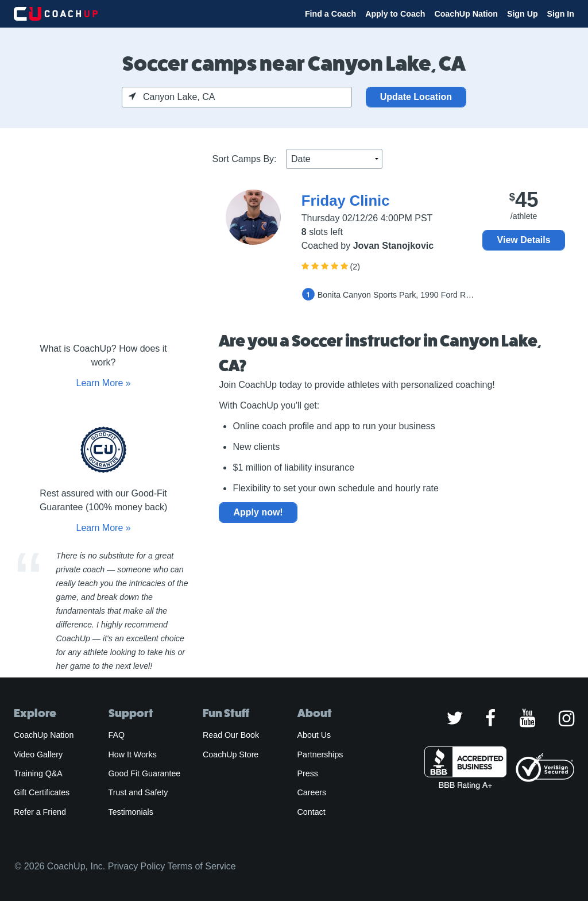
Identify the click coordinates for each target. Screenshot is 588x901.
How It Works (133, 754)
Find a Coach (330, 14)
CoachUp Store (231, 754)
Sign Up (523, 14)
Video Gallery (38, 754)
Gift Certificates (42, 792)
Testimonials (131, 812)
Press (308, 773)
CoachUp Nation (466, 14)
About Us (314, 735)
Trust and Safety (138, 792)
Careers (312, 792)
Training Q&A (38, 773)
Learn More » (103, 383)
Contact (312, 812)
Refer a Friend (40, 812)
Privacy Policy (137, 866)
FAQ (117, 735)
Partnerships (320, 754)
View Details (524, 240)
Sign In (561, 14)
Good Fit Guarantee (145, 773)
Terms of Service (201, 866)
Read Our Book (231, 735)
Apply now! (258, 512)
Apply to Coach (395, 14)
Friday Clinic (346, 201)
